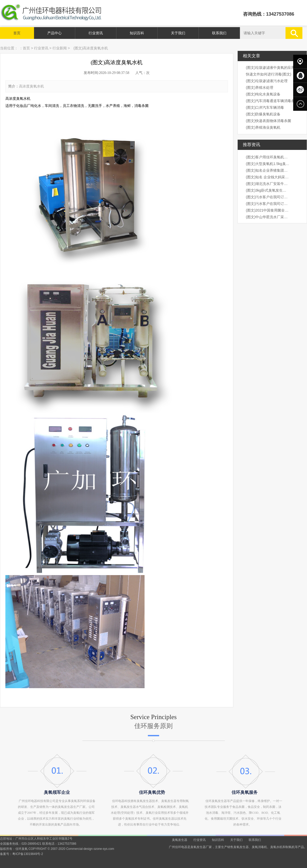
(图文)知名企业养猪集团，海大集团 (268, 170)
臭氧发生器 (180, 840)
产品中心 (54, 33)
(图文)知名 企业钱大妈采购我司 (268, 177)
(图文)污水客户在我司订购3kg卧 (268, 197)
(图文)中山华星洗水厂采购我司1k (268, 217)
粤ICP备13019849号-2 (28, 854)
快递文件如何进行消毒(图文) (268, 74)
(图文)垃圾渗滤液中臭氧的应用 (270, 68)
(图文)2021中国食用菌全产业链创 (268, 210)
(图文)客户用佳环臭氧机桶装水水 (268, 157)
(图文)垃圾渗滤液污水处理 (267, 81)
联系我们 (219, 33)
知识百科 (137, 33)
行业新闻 (60, 48)
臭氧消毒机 (259, 847)
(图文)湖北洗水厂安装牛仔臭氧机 (268, 184)
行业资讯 (96, 33)
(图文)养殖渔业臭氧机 (263, 127)
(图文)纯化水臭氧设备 (263, 94)
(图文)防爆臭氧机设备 (263, 114)
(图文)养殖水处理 (260, 87)
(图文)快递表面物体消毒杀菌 (268, 121)
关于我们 (178, 33)
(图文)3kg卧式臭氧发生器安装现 (268, 190)
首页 (17, 33)
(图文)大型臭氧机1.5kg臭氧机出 (268, 164)
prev (16, 434)
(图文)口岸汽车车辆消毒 (265, 107)
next (291, 434)
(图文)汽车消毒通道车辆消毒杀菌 (272, 101)
